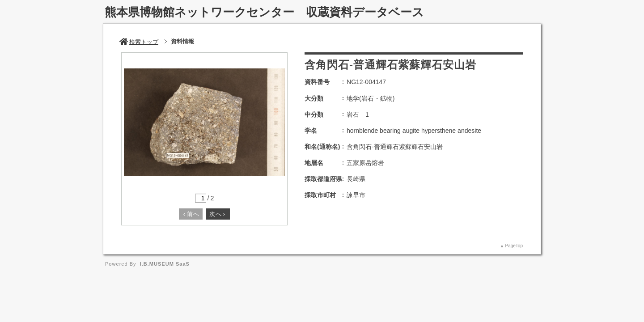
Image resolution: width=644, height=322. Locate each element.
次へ (217, 214)
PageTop (514, 246)
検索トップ (139, 42)
